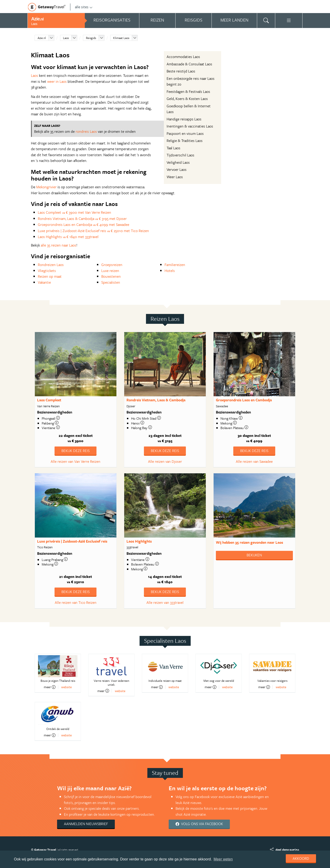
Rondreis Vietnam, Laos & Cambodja (156, 400)
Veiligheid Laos (178, 162)
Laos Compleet (49, 400)
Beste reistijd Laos (181, 71)
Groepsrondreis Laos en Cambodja (244, 400)
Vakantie (44, 282)
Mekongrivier (46, 187)
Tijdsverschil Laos (180, 155)
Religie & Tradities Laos (185, 141)
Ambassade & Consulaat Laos (189, 64)
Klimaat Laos (121, 38)
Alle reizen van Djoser (165, 461)
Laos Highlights (139, 541)
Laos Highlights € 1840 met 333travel (68, 237)
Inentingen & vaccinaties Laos (190, 126)
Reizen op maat (50, 276)
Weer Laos (175, 177)
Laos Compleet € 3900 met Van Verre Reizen (74, 212)
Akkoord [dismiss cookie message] (301, 858)
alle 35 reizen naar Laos (59, 245)
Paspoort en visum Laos (185, 133)
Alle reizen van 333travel (165, 602)
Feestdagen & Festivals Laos (188, 92)
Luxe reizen (110, 271)
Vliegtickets (47, 271)
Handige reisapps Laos (184, 119)
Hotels (170, 271)
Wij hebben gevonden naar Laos (249, 542)
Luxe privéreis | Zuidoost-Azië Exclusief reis (72, 541)
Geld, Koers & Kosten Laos (187, 99)
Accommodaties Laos (183, 57)
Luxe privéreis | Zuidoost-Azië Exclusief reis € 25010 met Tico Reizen (93, 231)
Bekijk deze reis (76, 451)
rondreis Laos (86, 131)
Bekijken (254, 555)
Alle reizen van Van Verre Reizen (76, 461)
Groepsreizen (112, 265)
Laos (66, 38)
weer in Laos (57, 81)
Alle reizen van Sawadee (254, 461)
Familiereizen (175, 265)
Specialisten (111, 282)
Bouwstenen (111, 276)
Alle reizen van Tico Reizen (76, 602)
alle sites (84, 7)
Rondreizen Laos (51, 265)
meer (50, 687)
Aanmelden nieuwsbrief (86, 824)
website (66, 687)
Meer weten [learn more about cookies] (223, 859)
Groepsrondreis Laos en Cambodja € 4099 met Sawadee (84, 225)
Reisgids (91, 38)
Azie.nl (42, 38)
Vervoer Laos (177, 169)
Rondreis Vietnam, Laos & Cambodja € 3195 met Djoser (82, 219)
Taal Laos (173, 148)
